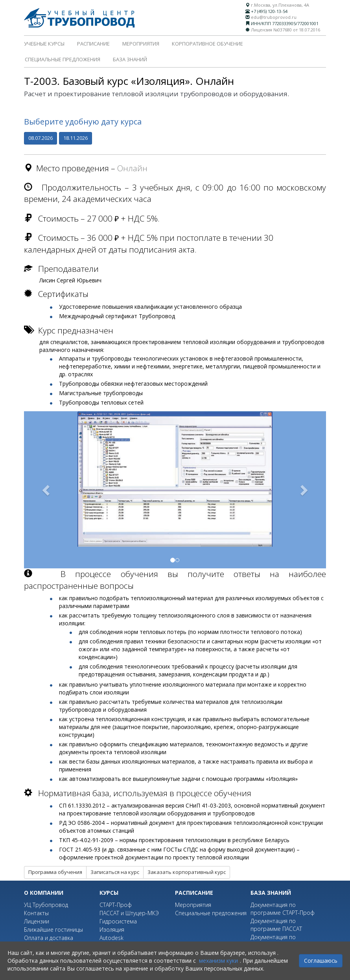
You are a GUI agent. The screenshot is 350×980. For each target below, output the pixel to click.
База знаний (130, 59)
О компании (44, 893)
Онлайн (132, 168)
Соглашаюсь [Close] (321, 961)
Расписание (93, 44)
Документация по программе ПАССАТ (276, 925)
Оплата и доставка (49, 938)
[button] (47, 490)
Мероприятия (141, 44)
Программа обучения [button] (55, 872)
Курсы (109, 893)
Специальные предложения (63, 59)
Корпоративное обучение (207, 44)
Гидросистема (118, 921)
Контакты (36, 913)
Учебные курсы (44, 44)
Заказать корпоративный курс (187, 872)
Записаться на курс (115, 872)
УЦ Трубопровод (46, 905)
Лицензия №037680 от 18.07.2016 (286, 30)
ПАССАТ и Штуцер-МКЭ (129, 913)
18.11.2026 (76, 138)
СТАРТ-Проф (116, 905)
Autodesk (111, 938)
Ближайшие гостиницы (53, 930)
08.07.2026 (41, 138)
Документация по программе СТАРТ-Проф (283, 909)
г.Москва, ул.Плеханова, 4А (280, 5)
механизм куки (218, 961)
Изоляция (112, 930)
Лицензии (37, 921)
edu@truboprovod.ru (274, 17)
